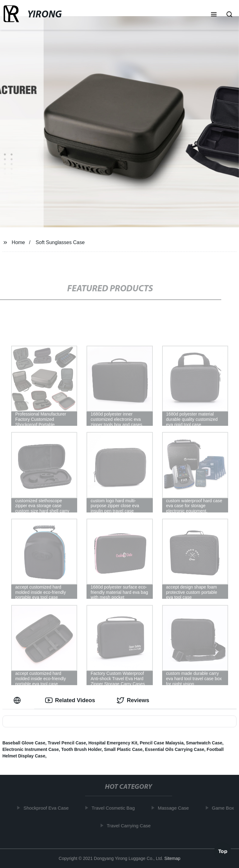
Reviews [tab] (133, 700)
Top (223, 852)
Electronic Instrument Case (31, 749)
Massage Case (175, 808)
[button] (214, 15)
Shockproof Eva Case (47, 808)
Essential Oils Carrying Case (175, 749)
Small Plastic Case (123, 749)
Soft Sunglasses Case (60, 242)
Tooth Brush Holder (82, 749)
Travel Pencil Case (67, 743)
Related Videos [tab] (70, 700)
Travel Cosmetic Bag (115, 808)
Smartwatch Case (204, 743)
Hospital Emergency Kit (113, 743)
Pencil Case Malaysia (162, 743)
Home (19, 242)
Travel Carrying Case (130, 825)
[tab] (18, 700)
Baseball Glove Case (24, 743)
